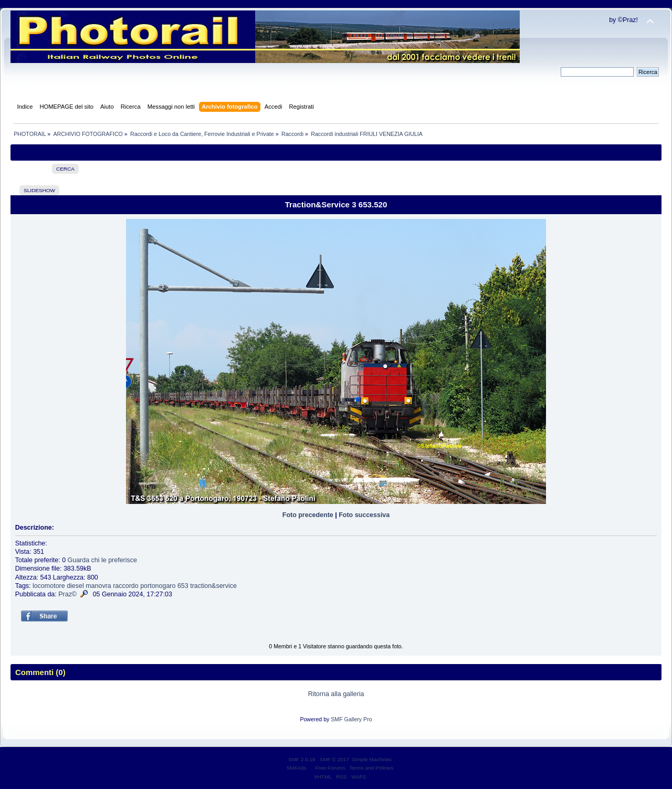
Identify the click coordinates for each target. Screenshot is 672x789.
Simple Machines (372, 759)
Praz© (67, 594)
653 (183, 586)
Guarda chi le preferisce (102, 560)
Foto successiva (364, 515)
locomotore (49, 586)
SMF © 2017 (334, 759)
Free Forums (330, 768)
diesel (75, 586)
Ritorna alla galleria (336, 694)
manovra (98, 586)
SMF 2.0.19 (302, 759)
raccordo (126, 586)
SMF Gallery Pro (351, 719)
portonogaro (158, 586)
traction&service (213, 586)
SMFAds (297, 768)
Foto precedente (308, 515)
